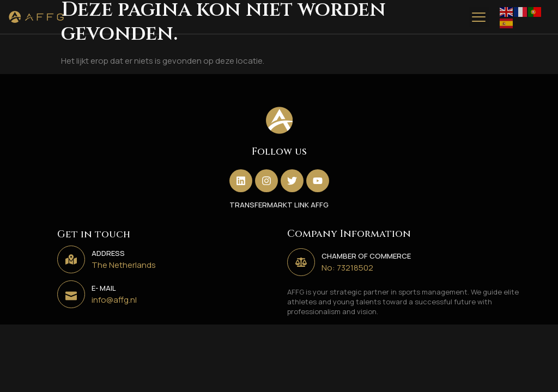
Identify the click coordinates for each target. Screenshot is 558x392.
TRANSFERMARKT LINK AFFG (279, 205)
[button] (479, 17)
